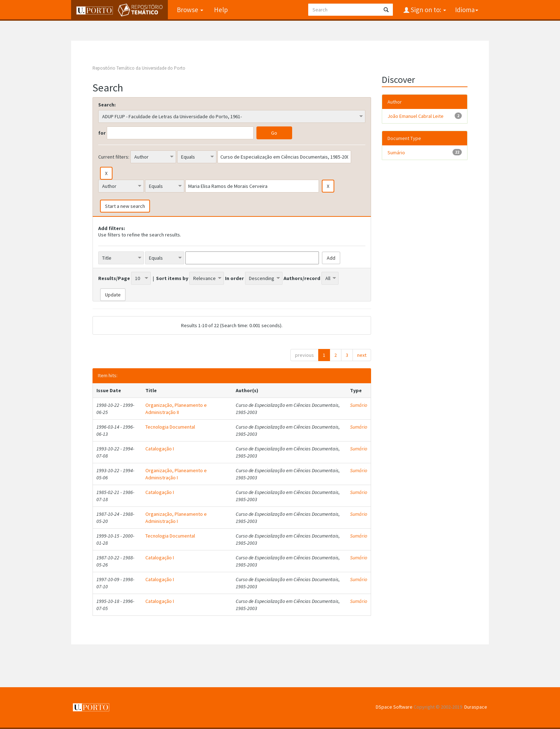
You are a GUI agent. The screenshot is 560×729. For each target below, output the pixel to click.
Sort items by (172, 278)
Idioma (467, 10)
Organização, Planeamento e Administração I (176, 474)
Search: (107, 105)
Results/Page (114, 278)
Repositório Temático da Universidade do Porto (139, 68)
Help (221, 10)
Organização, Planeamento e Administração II (176, 409)
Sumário (359, 405)
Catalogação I (160, 449)
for (102, 133)
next (362, 355)
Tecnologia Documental (170, 427)
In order (234, 278)
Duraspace (476, 707)
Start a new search (125, 206)
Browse (190, 10)
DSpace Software (394, 707)
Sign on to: (428, 10)
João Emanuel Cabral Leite (416, 116)
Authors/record (302, 278)
